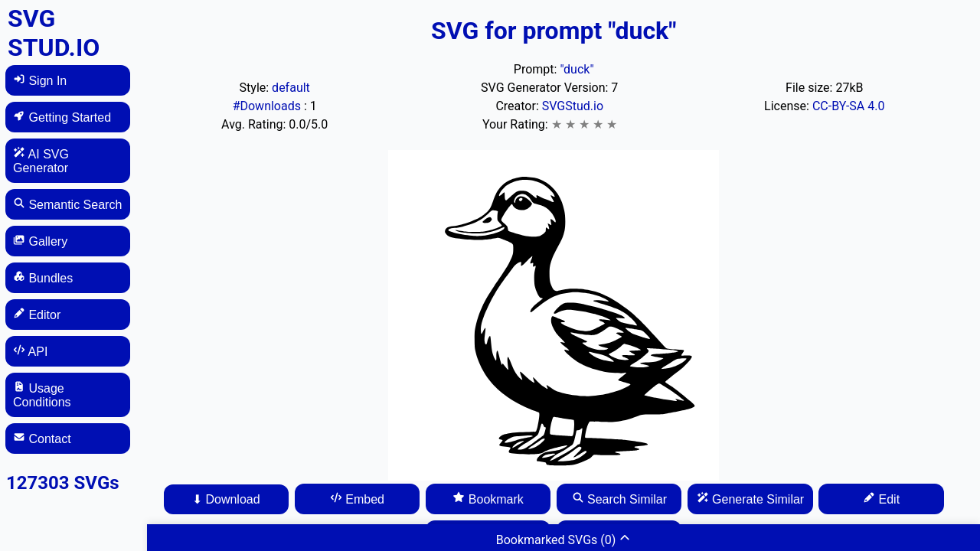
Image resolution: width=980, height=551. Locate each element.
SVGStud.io (573, 106)
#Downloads (268, 106)
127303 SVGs (63, 483)
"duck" (577, 69)
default (291, 88)
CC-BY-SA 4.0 (849, 106)
